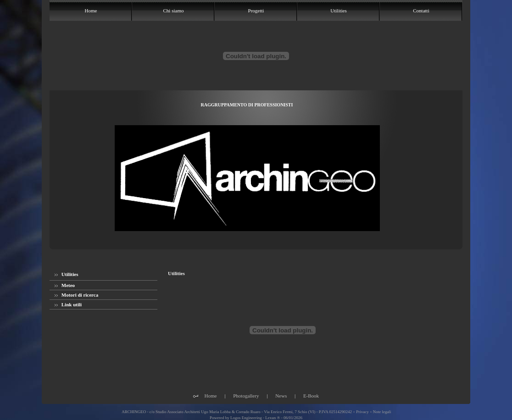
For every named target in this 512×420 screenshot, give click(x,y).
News (281, 396)
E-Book (311, 396)
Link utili (68, 304)
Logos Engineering (246, 418)
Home (211, 396)
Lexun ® (273, 418)
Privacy (362, 412)
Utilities (66, 274)
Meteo (65, 285)
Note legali (382, 412)
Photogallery (246, 396)
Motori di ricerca (76, 295)
